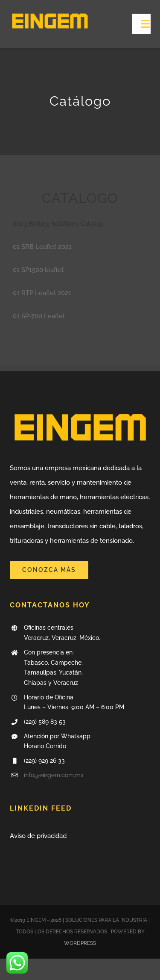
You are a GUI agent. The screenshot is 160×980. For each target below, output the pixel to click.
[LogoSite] (50, 12)
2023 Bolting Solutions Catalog (58, 224)
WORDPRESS (80, 943)
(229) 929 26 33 (44, 761)
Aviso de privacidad (38, 836)
